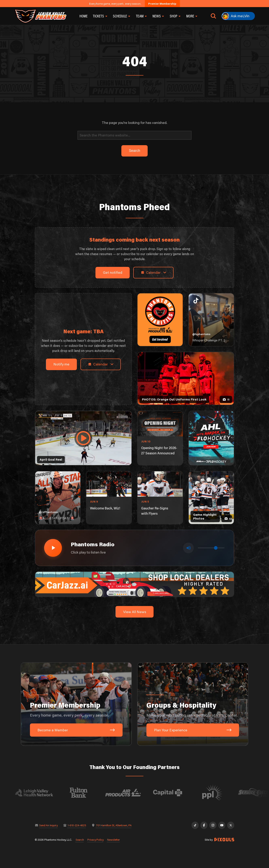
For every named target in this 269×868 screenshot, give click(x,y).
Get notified (113, 272)
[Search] (134, 135)
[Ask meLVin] (238, 16)
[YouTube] (222, 825)
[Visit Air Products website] (128, 793)
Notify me (61, 364)
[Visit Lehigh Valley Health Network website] (39, 793)
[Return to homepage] (40, 16)
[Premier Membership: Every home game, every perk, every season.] (76, 704)
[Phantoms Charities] (160, 320)
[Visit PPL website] (217, 793)
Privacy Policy (95, 840)
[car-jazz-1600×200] (134, 584)
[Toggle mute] (188, 548)
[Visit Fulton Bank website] (83, 793)
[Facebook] (204, 825)
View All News (135, 612)
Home (84, 16)
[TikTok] (195, 825)
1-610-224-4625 (77, 825)
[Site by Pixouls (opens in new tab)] (224, 840)
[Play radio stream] (53, 548)
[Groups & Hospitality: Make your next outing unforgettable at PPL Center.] (193, 704)
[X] (231, 825)
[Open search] (213, 16)
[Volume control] (211, 548)
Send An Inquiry (48, 825)
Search (80, 840)
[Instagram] (213, 825)
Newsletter (114, 840)
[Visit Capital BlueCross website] (172, 793)
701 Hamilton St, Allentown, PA (114, 825)
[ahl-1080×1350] (211, 438)
